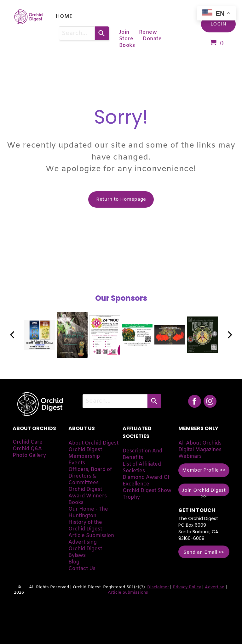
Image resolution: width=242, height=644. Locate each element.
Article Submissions (128, 593)
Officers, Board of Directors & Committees (90, 476)
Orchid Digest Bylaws (85, 552)
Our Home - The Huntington (88, 512)
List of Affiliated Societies (142, 468)
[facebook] (195, 402)
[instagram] (210, 402)
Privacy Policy (187, 587)
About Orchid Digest (93, 443)
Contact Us (82, 569)
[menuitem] (64, 17)
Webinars (190, 456)
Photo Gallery (29, 455)
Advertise (215, 587)
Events (77, 463)
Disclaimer (158, 587)
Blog (74, 562)
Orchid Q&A (27, 449)
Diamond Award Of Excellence (146, 481)
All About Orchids (200, 443)
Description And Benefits (142, 454)
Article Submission (91, 536)
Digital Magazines (200, 450)
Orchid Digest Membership (85, 453)
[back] (12, 335)
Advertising (83, 542)
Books (76, 503)
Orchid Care (28, 442)
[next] (230, 335)
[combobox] (77, 33)
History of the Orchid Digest (85, 526)
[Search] (102, 33)
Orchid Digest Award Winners (88, 493)
